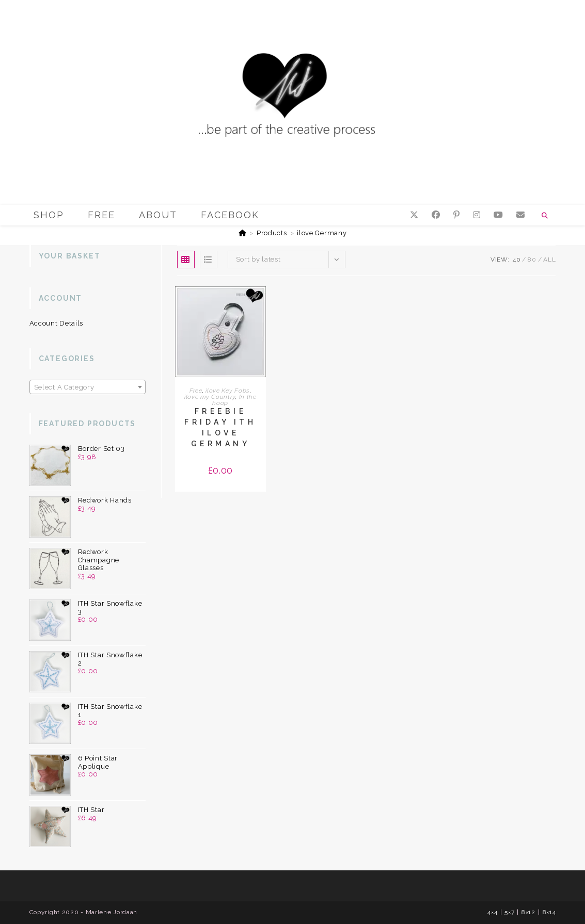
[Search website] (545, 216)
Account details (57, 323)
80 (532, 260)
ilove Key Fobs (228, 391)
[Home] (243, 233)
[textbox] (88, 387)
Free (196, 391)
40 (517, 260)
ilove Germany (322, 233)
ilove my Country (210, 397)
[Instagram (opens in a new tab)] (477, 215)
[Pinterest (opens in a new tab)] (456, 215)
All (549, 260)
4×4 (492, 912)
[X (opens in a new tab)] (414, 215)
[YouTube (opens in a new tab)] (498, 215)
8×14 (549, 912)
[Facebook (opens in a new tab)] (436, 215)
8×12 (528, 912)
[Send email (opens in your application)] (520, 215)
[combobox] (88, 387)
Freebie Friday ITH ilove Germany (220, 427)
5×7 (509, 912)
